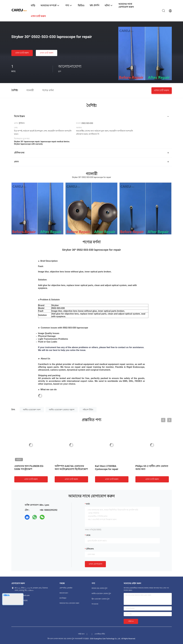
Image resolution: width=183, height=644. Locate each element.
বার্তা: (88, 504)
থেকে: (88, 535)
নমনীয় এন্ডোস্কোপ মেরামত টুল (101, 594)
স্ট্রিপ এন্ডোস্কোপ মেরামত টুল (101, 599)
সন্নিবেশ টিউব (88, 410)
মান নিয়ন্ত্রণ (63, 598)
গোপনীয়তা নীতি (100, 634)
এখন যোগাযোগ (95, 564)
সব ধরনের (95, 604)
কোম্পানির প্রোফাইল (66, 588)
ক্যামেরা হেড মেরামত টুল (100, 588)
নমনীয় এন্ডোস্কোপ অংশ (32, 410)
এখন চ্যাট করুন (22, 53)
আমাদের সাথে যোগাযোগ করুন (69, 603)
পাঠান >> (131, 621)
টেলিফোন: (90, 549)
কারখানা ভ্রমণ (64, 593)
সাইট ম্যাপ (81, 634)
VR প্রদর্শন (95, 5)
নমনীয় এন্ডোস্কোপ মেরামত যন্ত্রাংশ (62, 410)
